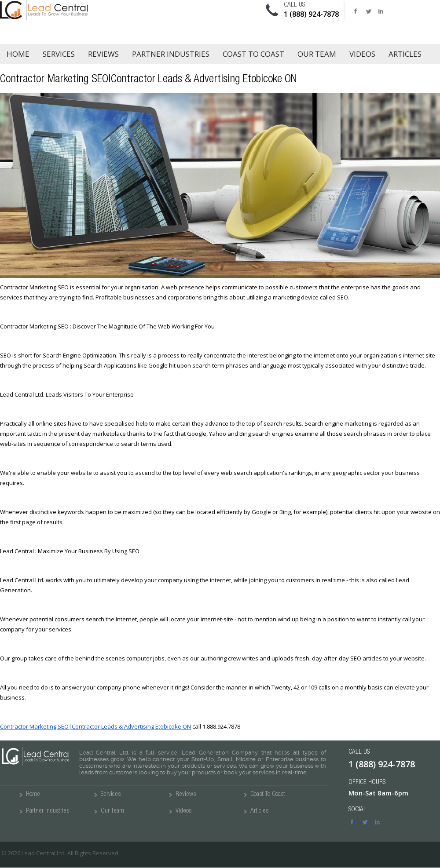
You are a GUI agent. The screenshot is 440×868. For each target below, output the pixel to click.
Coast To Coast (268, 794)
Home (18, 54)
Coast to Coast (253, 54)
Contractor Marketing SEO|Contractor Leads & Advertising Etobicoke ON (95, 726)
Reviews (103, 54)
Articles (405, 54)
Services (59, 54)
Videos (362, 54)
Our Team (317, 54)
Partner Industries (171, 54)
